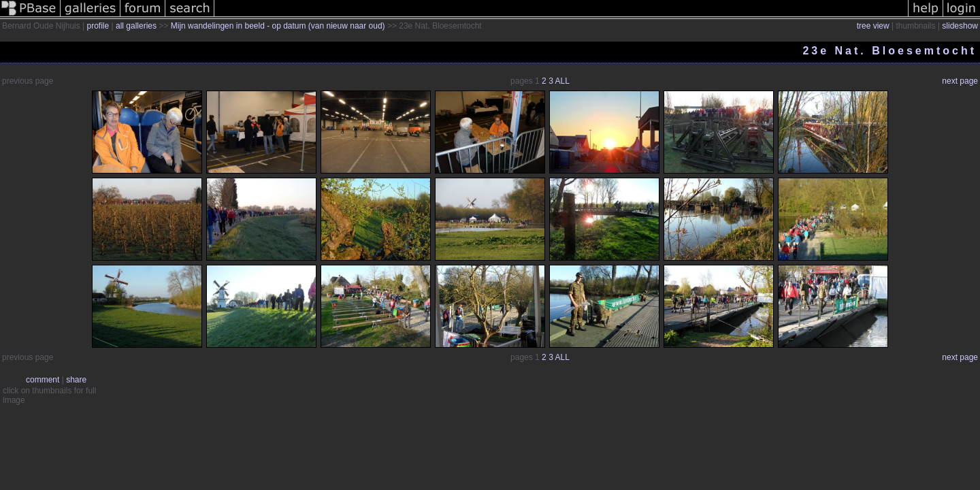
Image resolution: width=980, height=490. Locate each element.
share (76, 380)
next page (960, 81)
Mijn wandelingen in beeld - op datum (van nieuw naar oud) (278, 26)
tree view (873, 26)
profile (98, 26)
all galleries (136, 26)
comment (43, 380)
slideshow (960, 26)
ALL (562, 81)
